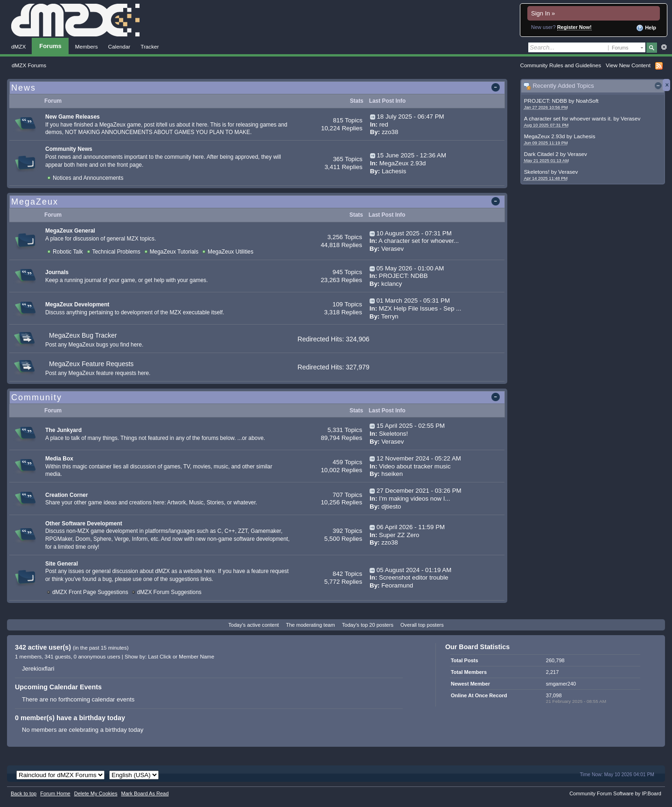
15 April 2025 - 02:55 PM (411, 426)
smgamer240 (561, 684)
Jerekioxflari (38, 669)
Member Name (196, 657)
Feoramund (397, 585)
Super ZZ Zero (399, 535)
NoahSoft (587, 101)
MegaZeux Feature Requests (91, 364)
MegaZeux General (70, 231)
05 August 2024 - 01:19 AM (414, 570)
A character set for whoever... (419, 241)
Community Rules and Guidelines (561, 65)
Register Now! (574, 27)
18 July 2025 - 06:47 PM (410, 117)
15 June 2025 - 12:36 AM (411, 155)
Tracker (150, 46)
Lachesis (584, 136)
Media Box (59, 459)
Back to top (24, 793)
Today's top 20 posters (368, 625)
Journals (57, 272)
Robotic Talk (68, 252)
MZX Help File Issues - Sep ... (420, 308)
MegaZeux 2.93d (545, 136)
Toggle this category (497, 88)
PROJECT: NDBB (546, 101)
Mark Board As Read (145, 793)
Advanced (664, 47)
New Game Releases (73, 117)
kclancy (392, 284)
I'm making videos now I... (415, 499)
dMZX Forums (29, 65)
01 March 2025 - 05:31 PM (413, 301)
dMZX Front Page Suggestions (90, 592)
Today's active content (253, 625)
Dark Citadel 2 (541, 154)
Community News (69, 149)
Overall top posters (422, 625)
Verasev (630, 118)
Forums (50, 46)
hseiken (392, 474)
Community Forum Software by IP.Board (615, 793)
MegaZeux (35, 202)
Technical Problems (116, 252)
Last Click (160, 657)
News (24, 88)
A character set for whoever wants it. (568, 118)
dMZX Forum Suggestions (169, 592)
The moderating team (311, 625)
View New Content (628, 65)
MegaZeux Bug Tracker (83, 335)
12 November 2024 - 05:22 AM (419, 458)
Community (37, 397)
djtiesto (391, 506)
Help (646, 28)
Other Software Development (84, 524)
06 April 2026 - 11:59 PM (411, 527)
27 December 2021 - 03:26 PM (419, 491)
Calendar (119, 46)
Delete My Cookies (96, 793)
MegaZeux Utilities (231, 252)
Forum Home (55, 793)
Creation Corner (66, 495)
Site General (62, 564)
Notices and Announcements (88, 178)
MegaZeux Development (77, 304)
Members (87, 46)
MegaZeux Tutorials (174, 252)
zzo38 (390, 132)
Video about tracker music (415, 466)
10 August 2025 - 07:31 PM (414, 233)
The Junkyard (63, 430)
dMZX (18, 46)
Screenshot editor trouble (414, 577)
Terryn (390, 316)
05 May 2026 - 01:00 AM (410, 268)
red (384, 124)
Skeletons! (537, 172)
